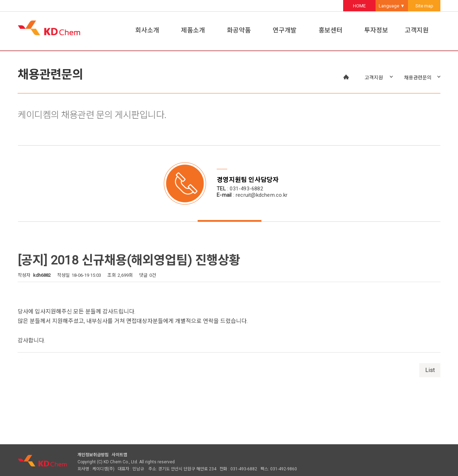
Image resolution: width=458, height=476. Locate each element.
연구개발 (285, 30)
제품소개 (193, 30)
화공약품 (239, 30)
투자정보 (376, 30)
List (430, 370)
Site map (424, 6)
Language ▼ (392, 6)
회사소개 (147, 30)
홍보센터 (330, 30)
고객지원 (417, 30)
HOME (359, 6)
